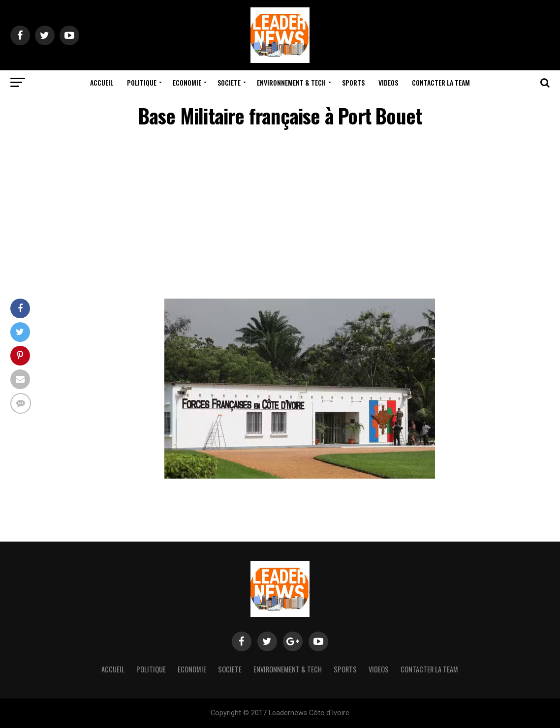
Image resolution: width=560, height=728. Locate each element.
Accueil (102, 82)
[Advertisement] (280, 215)
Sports (353, 82)
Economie (187, 82)
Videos (388, 82)
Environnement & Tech (291, 82)
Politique (142, 82)
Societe (229, 82)
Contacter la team (441, 82)
